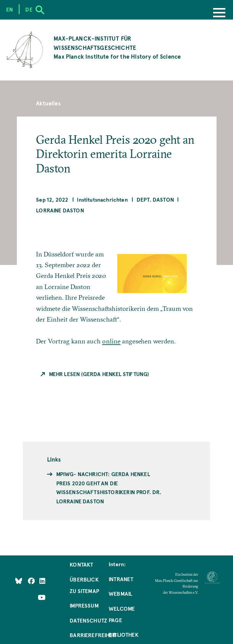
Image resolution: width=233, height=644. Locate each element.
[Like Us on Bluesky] (19, 581)
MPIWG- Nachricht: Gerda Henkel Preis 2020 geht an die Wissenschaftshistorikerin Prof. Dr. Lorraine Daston (109, 487)
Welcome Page (122, 614)
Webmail (120, 593)
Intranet (121, 579)
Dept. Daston (155, 199)
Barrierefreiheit (93, 635)
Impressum (84, 605)
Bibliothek (124, 634)
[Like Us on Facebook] (32, 581)
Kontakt (81, 564)
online (111, 341)
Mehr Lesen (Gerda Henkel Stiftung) (99, 374)
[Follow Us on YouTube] (42, 597)
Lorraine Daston (60, 210)
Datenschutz (88, 620)
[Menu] (219, 13)
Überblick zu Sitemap (84, 585)
